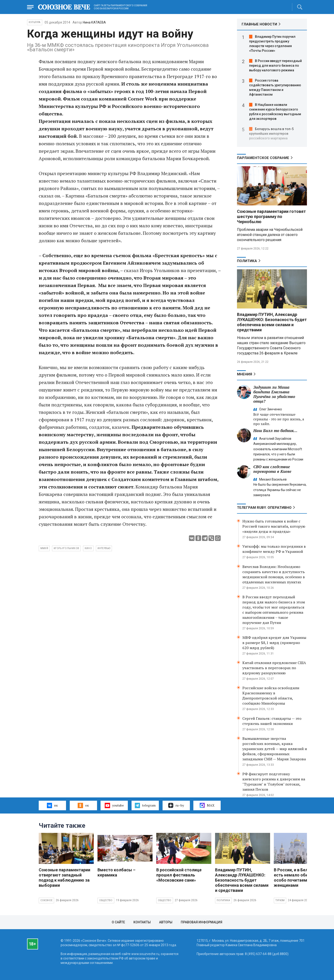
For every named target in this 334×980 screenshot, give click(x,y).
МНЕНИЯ (245, 374)
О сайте (118, 922)
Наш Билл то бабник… (275, 431)
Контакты (142, 922)
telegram (145, 805)
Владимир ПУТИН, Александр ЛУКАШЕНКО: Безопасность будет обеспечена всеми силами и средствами (272, 322)
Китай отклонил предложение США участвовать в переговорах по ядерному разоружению (274, 668)
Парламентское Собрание (263, 158)
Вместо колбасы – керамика (117, 872)
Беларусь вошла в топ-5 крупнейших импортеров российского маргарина (271, 134)
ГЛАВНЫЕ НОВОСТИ (259, 24)
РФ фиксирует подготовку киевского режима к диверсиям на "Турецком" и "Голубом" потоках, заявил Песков (274, 782)
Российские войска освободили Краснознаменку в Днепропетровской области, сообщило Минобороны (271, 696)
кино (88, 548)
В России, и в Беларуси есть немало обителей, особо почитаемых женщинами (297, 878)
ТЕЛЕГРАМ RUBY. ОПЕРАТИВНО (264, 508)
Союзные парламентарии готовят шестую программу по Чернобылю (271, 216)
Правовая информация (202, 922)
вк (52, 805)
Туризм (280, 900)
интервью (104, 548)
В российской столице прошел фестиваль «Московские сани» (179, 875)
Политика (247, 261)
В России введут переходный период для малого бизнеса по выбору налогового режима (275, 66)
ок (83, 805)
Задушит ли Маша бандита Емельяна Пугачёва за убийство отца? (274, 394)
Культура (35, 22)
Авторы (166, 922)
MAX (207, 805)
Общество (106, 900)
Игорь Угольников (66, 548)
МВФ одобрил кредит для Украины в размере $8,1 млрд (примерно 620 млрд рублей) (274, 643)
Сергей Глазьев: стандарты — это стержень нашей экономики (272, 721)
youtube (114, 805)
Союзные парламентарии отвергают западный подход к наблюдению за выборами (64, 878)
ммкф (44, 548)
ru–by (176, 805)
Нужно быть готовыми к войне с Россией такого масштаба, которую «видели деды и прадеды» (274, 526)
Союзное (46, 900)
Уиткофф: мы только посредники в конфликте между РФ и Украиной (274, 549)
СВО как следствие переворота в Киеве (272, 469)
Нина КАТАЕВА (94, 22)
